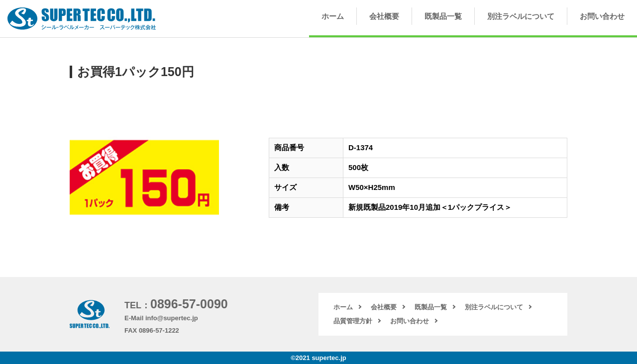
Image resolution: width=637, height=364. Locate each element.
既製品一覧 (443, 16)
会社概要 (384, 16)
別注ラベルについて (521, 16)
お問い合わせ (602, 16)
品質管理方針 (353, 321)
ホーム (333, 16)
